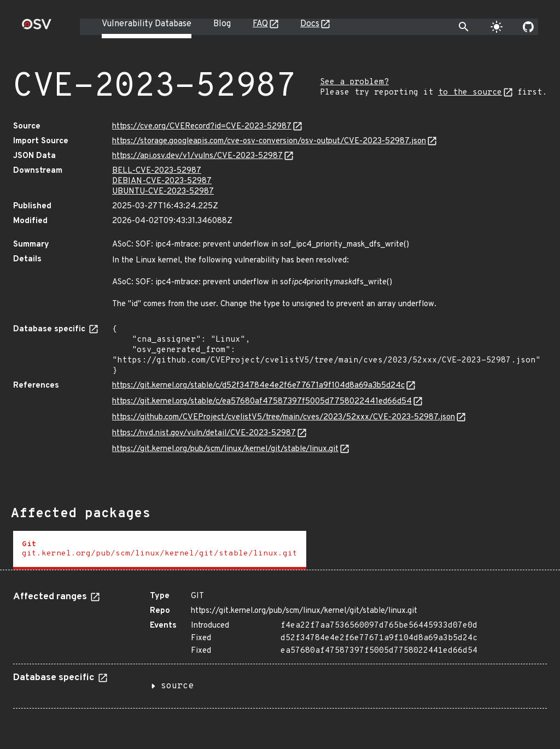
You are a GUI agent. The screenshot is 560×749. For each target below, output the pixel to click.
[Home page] (37, 28)
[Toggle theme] (497, 27)
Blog (222, 24)
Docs (310, 24)
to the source (470, 93)
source (177, 686)
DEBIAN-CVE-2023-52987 (162, 181)
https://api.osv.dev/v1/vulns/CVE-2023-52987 (197, 156)
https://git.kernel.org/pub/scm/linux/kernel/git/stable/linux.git (225, 449)
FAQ (260, 24)
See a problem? (354, 82)
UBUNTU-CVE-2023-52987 (163, 192)
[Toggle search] (464, 27)
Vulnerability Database (147, 24)
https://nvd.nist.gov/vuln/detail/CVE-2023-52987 (204, 433)
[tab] (160, 550)
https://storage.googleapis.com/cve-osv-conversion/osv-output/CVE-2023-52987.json (269, 141)
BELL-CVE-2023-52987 (157, 171)
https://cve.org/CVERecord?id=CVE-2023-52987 (202, 127)
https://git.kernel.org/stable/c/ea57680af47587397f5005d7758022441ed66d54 (262, 402)
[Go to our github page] (528, 27)
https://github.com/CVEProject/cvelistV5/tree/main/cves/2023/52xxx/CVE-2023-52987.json (284, 417)
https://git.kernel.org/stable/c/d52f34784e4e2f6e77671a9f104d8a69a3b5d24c (258, 386)
